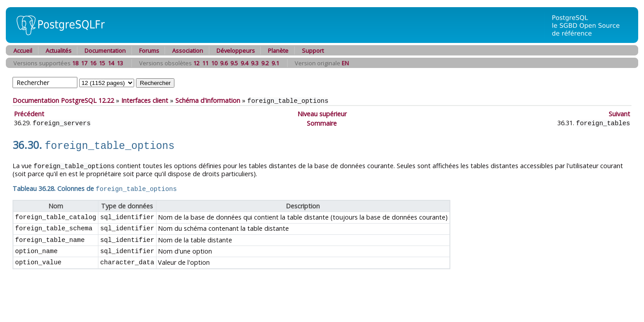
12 (196, 63)
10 (214, 63)
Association (188, 51)
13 (120, 63)
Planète (278, 51)
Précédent (29, 113)
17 (84, 63)
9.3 (255, 63)
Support (313, 51)
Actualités (59, 51)
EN (345, 63)
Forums (149, 51)
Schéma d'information (208, 100)
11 (205, 63)
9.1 (275, 63)
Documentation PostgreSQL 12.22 (63, 100)
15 (102, 63)
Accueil (23, 51)
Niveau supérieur (322, 113)
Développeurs (236, 51)
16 (93, 63)
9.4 (244, 63)
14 (111, 63)
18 (75, 63)
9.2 (265, 63)
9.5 (234, 63)
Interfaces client (145, 100)
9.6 (224, 63)
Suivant (619, 113)
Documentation (105, 51)
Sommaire (322, 122)
